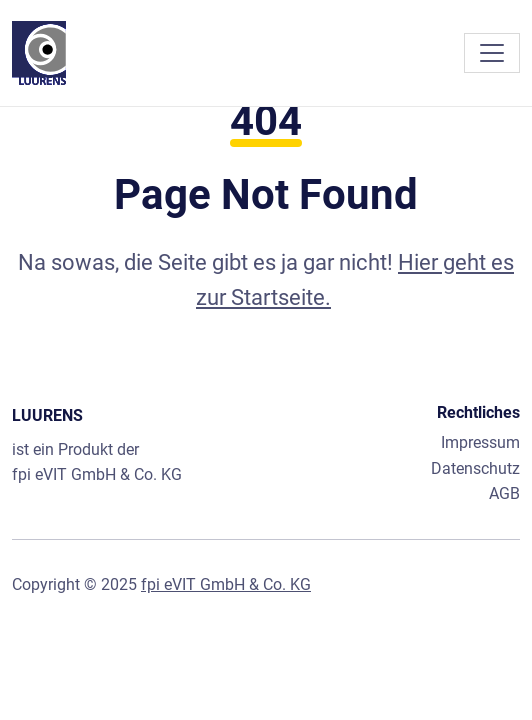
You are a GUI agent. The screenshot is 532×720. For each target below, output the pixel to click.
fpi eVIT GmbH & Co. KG (97, 474)
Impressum (480, 442)
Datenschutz (475, 468)
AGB (504, 493)
